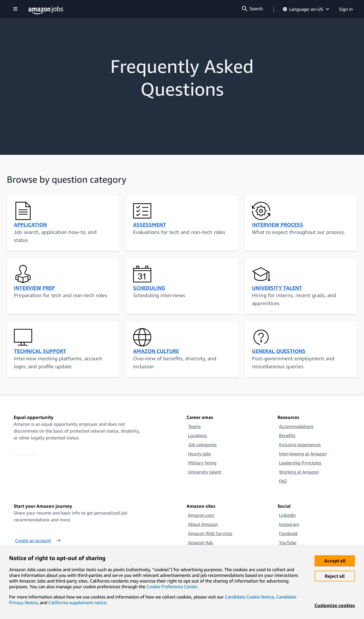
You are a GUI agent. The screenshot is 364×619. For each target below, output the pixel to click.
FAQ (283, 481)
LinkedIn (287, 515)
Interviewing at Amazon (303, 454)
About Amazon (203, 524)
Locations (197, 435)
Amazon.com (201, 515)
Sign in (346, 9)
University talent (205, 472)
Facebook (288, 533)
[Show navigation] (15, 9)
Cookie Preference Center (172, 587)
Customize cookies (335, 605)
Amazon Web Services (210, 533)
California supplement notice (77, 602)
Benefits (287, 435)
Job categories (202, 445)
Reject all (335, 576)
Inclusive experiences (300, 445)
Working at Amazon (299, 472)
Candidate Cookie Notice (249, 597)
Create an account (38, 540)
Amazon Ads (200, 542)
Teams (194, 426)
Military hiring (202, 463)
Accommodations (296, 426)
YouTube (288, 542)
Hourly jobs (199, 454)
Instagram (289, 524)
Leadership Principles (300, 463)
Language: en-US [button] (306, 9)
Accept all (335, 561)
